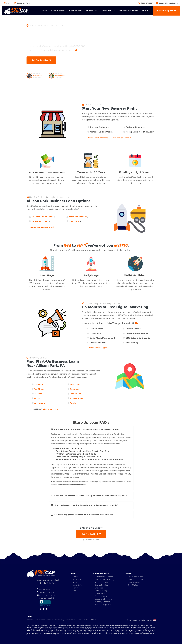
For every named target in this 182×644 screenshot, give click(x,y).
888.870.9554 (45, 590)
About (145, 11)
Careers (79, 620)
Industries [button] (91, 11)
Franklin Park (76, 394)
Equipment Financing (103, 599)
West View (75, 385)
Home (45, 11)
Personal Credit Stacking (104, 580)
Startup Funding (101, 585)
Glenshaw (39, 385)
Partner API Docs (90, 620)
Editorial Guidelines (46, 620)
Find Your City (46, 409)
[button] (91, 430)
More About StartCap (99, 138)
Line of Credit (100, 594)
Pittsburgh (39, 399)
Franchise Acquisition (103, 605)
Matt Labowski (60, 75)
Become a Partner (25, 3)
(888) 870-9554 (147, 3)
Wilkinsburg (40, 403)
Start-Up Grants (134, 585)
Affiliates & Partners (128, 11)
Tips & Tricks (77, 580)
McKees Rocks (77, 399)
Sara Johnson (37, 75)
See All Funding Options (42, 227)
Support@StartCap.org (169, 3)
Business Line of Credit (43, 217)
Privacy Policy (59, 620)
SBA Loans (74, 221)
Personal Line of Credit (103, 583)
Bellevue (38, 394)
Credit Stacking (101, 591)
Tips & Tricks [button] (75, 11)
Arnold (73, 403)
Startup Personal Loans (104, 577)
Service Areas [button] (107, 11)
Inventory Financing (102, 602)
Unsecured (99, 588)
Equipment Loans (40, 221)
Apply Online (78, 585)
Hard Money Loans (78, 217)
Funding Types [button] (57, 11)
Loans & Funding (134, 583)
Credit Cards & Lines (136, 577)
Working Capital (101, 596)
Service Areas (70, 620)
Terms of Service (32, 620)
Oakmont (74, 389)
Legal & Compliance (136, 580)
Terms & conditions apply (97, 348)
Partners (76, 591)
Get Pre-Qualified (167, 11)
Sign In (9, 3)
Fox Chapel (39, 389)
